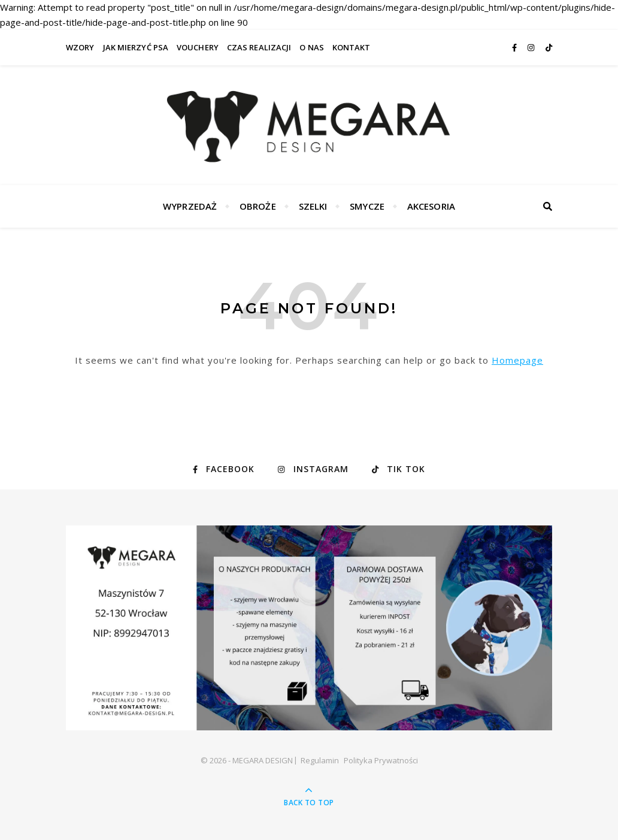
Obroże (258, 206)
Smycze (367, 206)
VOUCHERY (198, 47)
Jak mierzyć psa (136, 47)
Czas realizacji (259, 47)
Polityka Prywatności (381, 760)
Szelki (313, 206)
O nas (312, 47)
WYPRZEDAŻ (190, 206)
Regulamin (320, 760)
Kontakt (352, 47)
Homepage (517, 360)
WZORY (80, 47)
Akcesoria (431, 206)
